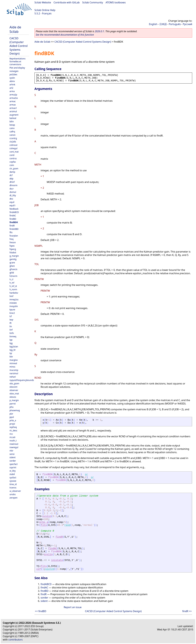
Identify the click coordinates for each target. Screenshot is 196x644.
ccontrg (13, 138)
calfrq (12, 132)
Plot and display (17, 68)
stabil (12, 474)
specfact (14, 464)
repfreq (13, 427)
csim (12, 165)
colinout (13, 145)
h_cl (11, 279)
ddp (11, 179)
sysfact (13, 478)
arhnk (12, 85)
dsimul (13, 192)
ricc (11, 434)
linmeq (13, 336)
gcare (12, 263)
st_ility (13, 471)
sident (12, 457)
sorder (13, 461)
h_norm (13, 289)
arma (12, 91)
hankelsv (14, 293)
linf (11, 330)
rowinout (14, 444)
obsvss (13, 397)
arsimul (13, 111)
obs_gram (14, 383)
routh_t (13, 441)
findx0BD (14, 229)
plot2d (50, 569)
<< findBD (41, 611)
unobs (13, 494)
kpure (12, 310)
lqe (11, 340)
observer (14, 390)
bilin (12, 121)
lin (11, 326)
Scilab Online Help (45, 10)
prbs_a (13, 420)
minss (12, 367)
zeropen (13, 498)
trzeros (13, 488)
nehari (13, 377)
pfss (11, 407)
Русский (188, 24)
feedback (14, 209)
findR (12, 226)
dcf (11, 175)
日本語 (163, 24)
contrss (13, 158)
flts (11, 232)
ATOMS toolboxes (116, 2)
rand (67, 525)
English (153, 24)
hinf (11, 296)
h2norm (13, 276)
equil (12, 202)
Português (175, 24)
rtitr (11, 451)
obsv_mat (14, 394)
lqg (11, 343)
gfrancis (13, 269)
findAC (13, 216)
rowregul (14, 447)
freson (13, 242)
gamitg (13, 259)
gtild (12, 273)
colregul (13, 148)
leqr (11, 320)
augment (14, 115)
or (86, 475)
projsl (12, 424)
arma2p (13, 95)
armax (13, 105)
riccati (12, 437)
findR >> (187, 611)
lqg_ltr (13, 350)
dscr (12, 189)
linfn (12, 333)
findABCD (14, 212)
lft (10, 323)
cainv (12, 128)
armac (13, 101)
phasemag (15, 410)
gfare (12, 266)
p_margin (14, 400)
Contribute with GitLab (67, 2)
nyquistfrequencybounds (22, 380)
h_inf (12, 283)
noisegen (14, 71)
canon (12, 135)
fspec (12, 246)
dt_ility (13, 195)
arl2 (11, 88)
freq (11, 239)
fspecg (13, 249)
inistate (13, 303)
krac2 (12, 313)
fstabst (13, 252)
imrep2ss (14, 299)
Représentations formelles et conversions (17, 61)
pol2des (13, 74)
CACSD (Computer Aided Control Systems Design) (19, 46)
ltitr (11, 357)
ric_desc (13, 430)
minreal (13, 363)
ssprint (13, 467)
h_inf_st (13, 286)
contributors (16, 640)
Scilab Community (93, 2)
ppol (12, 417)
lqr (11, 353)
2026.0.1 (99, 31)
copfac (13, 162)
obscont (13, 387)
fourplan (14, 236)
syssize (13, 481)
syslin (12, 78)
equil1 (12, 205)
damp (12, 172)
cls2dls (13, 142)
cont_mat (14, 152)
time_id (13, 484)
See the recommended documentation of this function (65, 35)
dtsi (11, 199)
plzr (11, 414)
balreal (13, 118)
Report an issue (73, 607)
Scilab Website (43, 2)
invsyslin (14, 306)
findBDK (14, 222)
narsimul (14, 373)
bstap (12, 125)
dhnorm (13, 185)
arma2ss (14, 98)
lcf (11, 316)
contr (12, 155)
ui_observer (15, 491)
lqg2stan (14, 347)
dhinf (12, 182)
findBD (13, 219)
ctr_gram (14, 168)
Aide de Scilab (15, 29)
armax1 (13, 108)
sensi (12, 454)
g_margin (14, 256)
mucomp (14, 370)
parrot (13, 404)
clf (39, 569)
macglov (14, 360)
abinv (12, 81)
